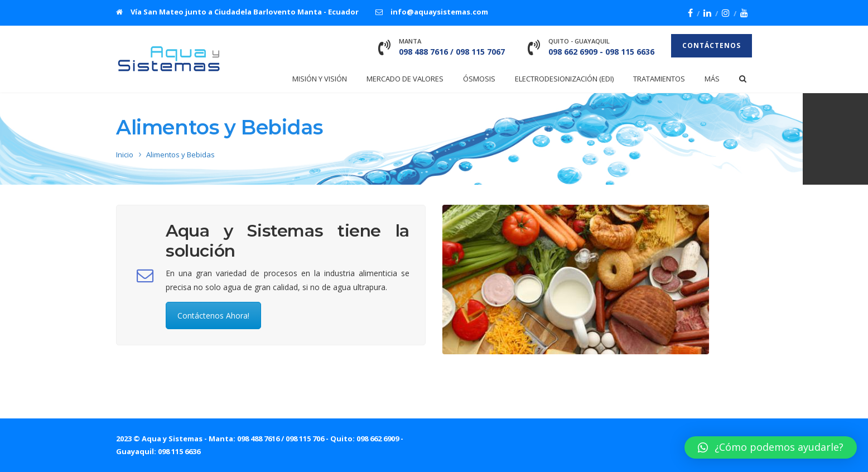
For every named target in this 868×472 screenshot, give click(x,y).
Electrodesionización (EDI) (564, 79)
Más (712, 79)
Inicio (125, 155)
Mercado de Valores (405, 79)
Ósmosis (479, 79)
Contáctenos (712, 45)
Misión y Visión (320, 79)
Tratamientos (659, 79)
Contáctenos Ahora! (213, 316)
